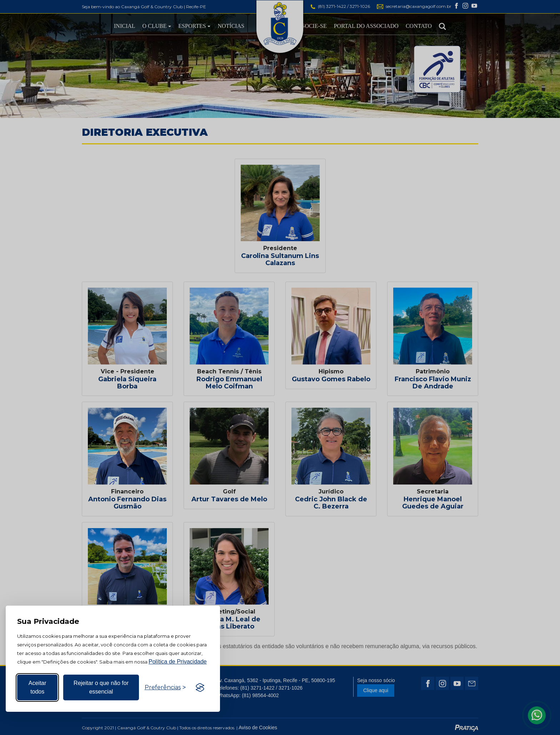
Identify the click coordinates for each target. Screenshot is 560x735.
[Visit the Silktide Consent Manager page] (200, 687)
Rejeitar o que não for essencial (101, 687)
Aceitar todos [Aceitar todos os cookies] (37, 687)
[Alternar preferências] (165, 687)
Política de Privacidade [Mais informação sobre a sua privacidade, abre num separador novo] (178, 662)
